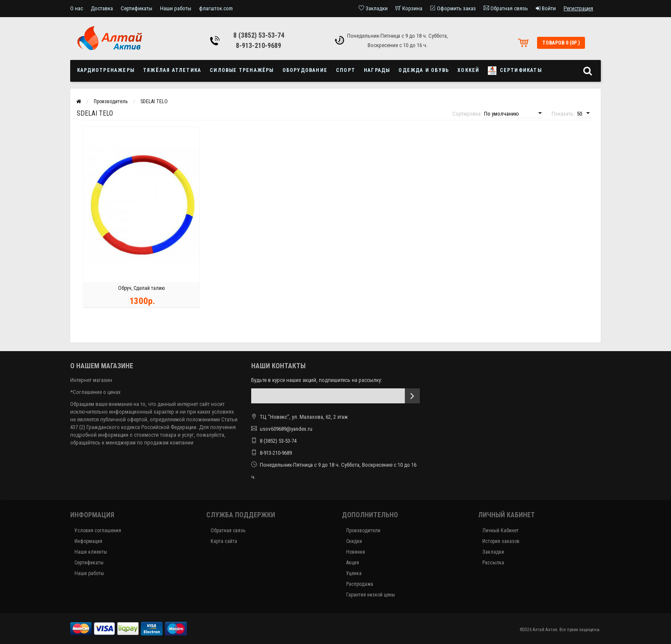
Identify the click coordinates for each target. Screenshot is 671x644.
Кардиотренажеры (106, 70)
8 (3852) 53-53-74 (259, 35)
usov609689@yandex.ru (286, 429)
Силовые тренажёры (242, 70)
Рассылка (493, 563)
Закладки (493, 552)
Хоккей (468, 70)
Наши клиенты (91, 552)
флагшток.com (216, 8)
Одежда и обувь (424, 70)
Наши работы (176, 8)
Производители (363, 531)
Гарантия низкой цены (371, 595)
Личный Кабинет (500, 531)
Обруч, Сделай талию (141, 289)
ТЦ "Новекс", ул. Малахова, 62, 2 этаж (300, 417)
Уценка (354, 573)
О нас (77, 8)
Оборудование (305, 70)
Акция (353, 563)
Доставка (102, 8)
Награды (377, 70)
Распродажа (360, 584)
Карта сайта (224, 541)
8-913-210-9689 (258, 46)
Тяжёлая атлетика (172, 70)
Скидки (354, 541)
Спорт (346, 70)
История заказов (501, 541)
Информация (88, 541)
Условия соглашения (98, 531)
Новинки (356, 552)
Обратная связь (228, 531)
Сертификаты (137, 8)
